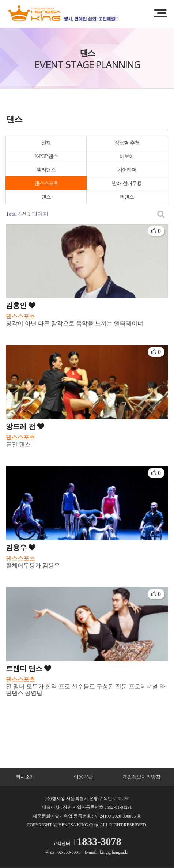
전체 (46, 143)
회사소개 (25, 777)
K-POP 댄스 (46, 156)
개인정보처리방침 (141, 777)
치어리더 (127, 170)
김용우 (21, 548)
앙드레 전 (25, 427)
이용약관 (83, 777)
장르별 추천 (127, 143)
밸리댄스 (46, 170)
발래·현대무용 (127, 183)
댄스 (46, 197)
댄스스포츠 (46, 183)
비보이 (127, 156)
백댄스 (127, 197)
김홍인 (21, 305)
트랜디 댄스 (29, 669)
